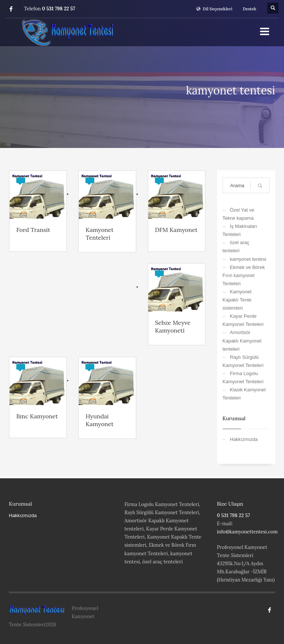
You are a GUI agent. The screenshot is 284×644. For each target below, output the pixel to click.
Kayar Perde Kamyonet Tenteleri (243, 320)
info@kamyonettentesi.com (247, 532)
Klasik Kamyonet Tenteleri (244, 394)
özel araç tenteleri (236, 247)
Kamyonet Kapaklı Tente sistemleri (237, 300)
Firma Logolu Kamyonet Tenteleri (243, 377)
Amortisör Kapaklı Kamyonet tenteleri (242, 340)
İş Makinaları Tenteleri (240, 230)
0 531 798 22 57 (59, 9)
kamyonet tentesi (248, 259)
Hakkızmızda (244, 439)
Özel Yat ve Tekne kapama (239, 214)
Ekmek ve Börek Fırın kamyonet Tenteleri (244, 275)
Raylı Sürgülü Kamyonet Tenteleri (243, 361)
